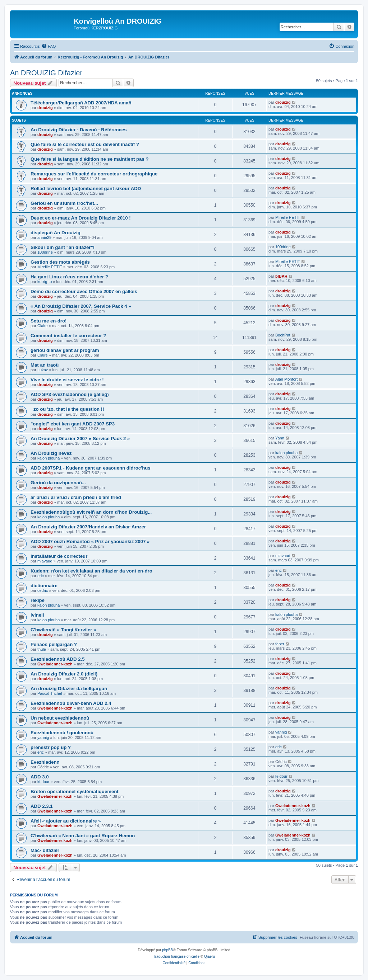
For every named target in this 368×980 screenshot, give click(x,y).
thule (42, 649)
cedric (43, 590)
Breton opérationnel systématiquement (75, 791)
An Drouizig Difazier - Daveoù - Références (79, 130)
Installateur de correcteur (59, 556)
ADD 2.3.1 (42, 806)
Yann (280, 438)
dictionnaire (44, 586)
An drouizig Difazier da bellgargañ (69, 689)
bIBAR (281, 276)
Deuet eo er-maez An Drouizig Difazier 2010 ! (81, 218)
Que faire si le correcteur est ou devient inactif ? (85, 144)
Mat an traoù (45, 365)
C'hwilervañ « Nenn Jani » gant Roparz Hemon (83, 836)
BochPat (283, 335)
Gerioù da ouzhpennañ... (58, 483)
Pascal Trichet (50, 693)
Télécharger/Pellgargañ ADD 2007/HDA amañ (81, 103)
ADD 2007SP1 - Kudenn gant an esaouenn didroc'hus (91, 468)
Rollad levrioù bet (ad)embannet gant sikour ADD (86, 189)
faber (280, 644)
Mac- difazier (45, 850)
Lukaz (43, 370)
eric (41, 576)
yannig (43, 738)
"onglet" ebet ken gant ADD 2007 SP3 (73, 424)
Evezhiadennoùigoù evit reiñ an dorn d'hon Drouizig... (91, 512)
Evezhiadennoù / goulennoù (62, 733)
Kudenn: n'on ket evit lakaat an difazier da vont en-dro (91, 571)
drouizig (45, 108)
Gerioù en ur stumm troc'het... (64, 203)
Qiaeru (210, 957)
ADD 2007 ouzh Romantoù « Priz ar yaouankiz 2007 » (90, 541)
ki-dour (43, 782)
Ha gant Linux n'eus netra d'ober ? (69, 277)
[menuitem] (49, 46)
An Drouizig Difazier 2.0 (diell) (64, 674)
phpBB (167, 950)
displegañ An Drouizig (56, 233)
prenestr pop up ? (51, 747)
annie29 (44, 237)
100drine (45, 252)
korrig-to (45, 282)
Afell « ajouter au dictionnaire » (66, 821)
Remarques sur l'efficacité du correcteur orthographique (94, 174)
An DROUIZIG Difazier (46, 73)
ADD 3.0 (40, 777)
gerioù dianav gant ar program (65, 350)
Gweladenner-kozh (55, 664)
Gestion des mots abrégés (60, 262)
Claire (43, 326)
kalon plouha (49, 458)
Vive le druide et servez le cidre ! (67, 380)
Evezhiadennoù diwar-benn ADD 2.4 (71, 703)
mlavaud (45, 561)
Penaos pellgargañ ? (54, 644)
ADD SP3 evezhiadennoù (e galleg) (70, 394)
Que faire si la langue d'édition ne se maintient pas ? (90, 159)
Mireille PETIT (288, 217)
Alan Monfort (286, 379)
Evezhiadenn (45, 762)
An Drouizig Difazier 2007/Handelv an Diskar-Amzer (88, 527)
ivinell (37, 615)
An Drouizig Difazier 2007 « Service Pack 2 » (80, 439)
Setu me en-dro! (49, 321)
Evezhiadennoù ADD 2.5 (57, 659)
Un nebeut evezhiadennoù (60, 718)
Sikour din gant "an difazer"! (63, 247)
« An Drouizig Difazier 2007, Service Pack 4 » (81, 306)
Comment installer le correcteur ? (68, 336)
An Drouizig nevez (51, 453)
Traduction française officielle (176, 957)
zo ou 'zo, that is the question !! (67, 409)
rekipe (38, 600)
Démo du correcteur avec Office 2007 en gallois (84, 291)
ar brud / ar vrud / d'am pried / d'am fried (76, 497)
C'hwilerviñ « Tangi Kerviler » (63, 630)
